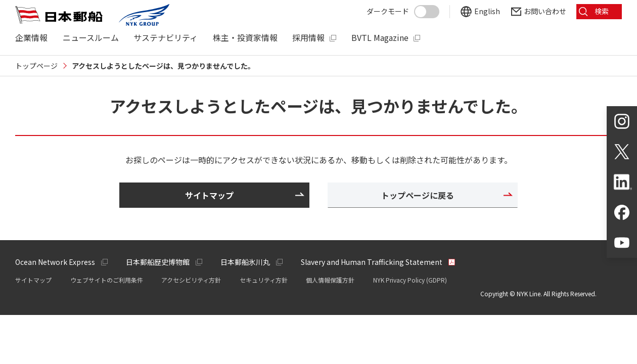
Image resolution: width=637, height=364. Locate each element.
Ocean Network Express (55, 262)
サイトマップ (33, 280)
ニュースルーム (91, 38)
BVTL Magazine (380, 38)
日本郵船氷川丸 (245, 262)
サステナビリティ (166, 38)
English (487, 11)
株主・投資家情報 (245, 38)
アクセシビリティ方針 (191, 280)
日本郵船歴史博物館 (158, 262)
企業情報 (31, 38)
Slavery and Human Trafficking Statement (372, 262)
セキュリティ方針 (264, 280)
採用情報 (308, 38)
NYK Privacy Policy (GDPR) (410, 280)
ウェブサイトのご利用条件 (107, 280)
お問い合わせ (545, 11)
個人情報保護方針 (330, 280)
